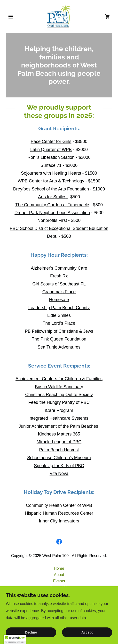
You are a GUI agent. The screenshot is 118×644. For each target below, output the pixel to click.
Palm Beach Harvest (59, 450)
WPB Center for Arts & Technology (51, 181)
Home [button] (59, 568)
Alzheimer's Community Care (59, 268)
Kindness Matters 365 (59, 434)
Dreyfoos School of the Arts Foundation (51, 189)
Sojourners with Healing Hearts (51, 173)
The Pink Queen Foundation (59, 339)
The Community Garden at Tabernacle (52, 205)
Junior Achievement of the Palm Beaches (58, 426)
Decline (31, 632)
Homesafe (59, 300)
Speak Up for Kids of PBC (59, 466)
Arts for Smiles (53, 197)
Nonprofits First (52, 220)
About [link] (59, 575)
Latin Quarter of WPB (51, 150)
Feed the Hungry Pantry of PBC (59, 402)
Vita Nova (59, 474)
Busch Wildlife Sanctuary (59, 387)
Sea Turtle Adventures (59, 347)
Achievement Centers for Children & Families (59, 379)
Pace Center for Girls (51, 142)
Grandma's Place (59, 292)
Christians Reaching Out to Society (59, 395)
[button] (14, 17)
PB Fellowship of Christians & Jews (59, 331)
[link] (59, 17)
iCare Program (59, 410)
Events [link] (59, 581)
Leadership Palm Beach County (59, 308)
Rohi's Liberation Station (51, 157)
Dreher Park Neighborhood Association (52, 213)
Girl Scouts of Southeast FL (59, 284)
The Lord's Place (59, 323)
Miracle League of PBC (59, 442)
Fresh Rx (59, 276)
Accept (87, 632)
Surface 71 (51, 165)
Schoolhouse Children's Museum (59, 458)
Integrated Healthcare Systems (58, 418)
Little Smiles (59, 315)
